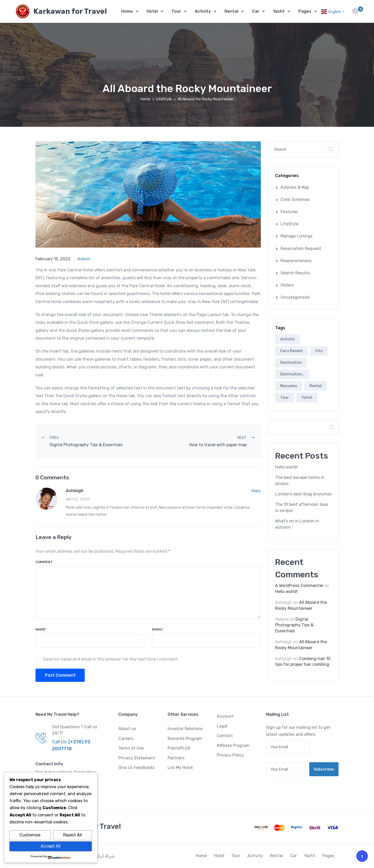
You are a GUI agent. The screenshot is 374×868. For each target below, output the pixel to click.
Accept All (51, 846)
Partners (176, 758)
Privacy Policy (230, 755)
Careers (126, 739)
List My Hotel (180, 768)
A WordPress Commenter (299, 586)
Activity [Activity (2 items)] (287, 339)
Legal (222, 726)
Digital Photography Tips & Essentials (294, 625)
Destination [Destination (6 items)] (291, 363)
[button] (355, 12)
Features (289, 212)
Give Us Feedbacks (136, 768)
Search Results (295, 273)
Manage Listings (296, 236)
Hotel (152, 11)
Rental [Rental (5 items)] (316, 386)
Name (41, 630)
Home (127, 11)
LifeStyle (164, 99)
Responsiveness (296, 261)
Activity (203, 11)
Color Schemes (295, 200)
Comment (44, 562)
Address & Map (295, 188)
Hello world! (286, 467)
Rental (231, 11)
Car (256, 11)
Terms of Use (131, 748)
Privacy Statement (137, 758)
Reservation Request (301, 249)
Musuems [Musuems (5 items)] (289, 386)
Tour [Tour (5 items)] (285, 398)
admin (84, 259)
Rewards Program (185, 739)
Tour (176, 11)
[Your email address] (286, 769)
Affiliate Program (233, 746)
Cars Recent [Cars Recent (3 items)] (292, 351)
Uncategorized (295, 297)
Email (158, 630)
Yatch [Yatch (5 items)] (307, 398)
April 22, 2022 (78, 499)
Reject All (73, 835)
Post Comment (60, 675)
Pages (305, 11)
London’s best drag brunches (303, 494)
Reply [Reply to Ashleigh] (256, 491)
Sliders (287, 285)
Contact (225, 736)
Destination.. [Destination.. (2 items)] (292, 374)
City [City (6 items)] (319, 351)
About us (127, 729)
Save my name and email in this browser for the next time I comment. (111, 659)
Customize (30, 835)
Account (225, 716)
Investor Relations (185, 729)
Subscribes (324, 770)
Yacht (279, 11)
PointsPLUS (179, 748)
